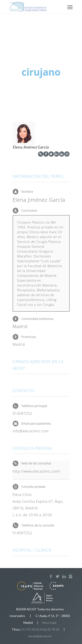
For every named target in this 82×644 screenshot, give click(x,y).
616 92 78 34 (50, 629)
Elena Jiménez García (31, 147)
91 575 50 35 (30, 629)
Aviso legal (49, 623)
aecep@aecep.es (40, 636)
